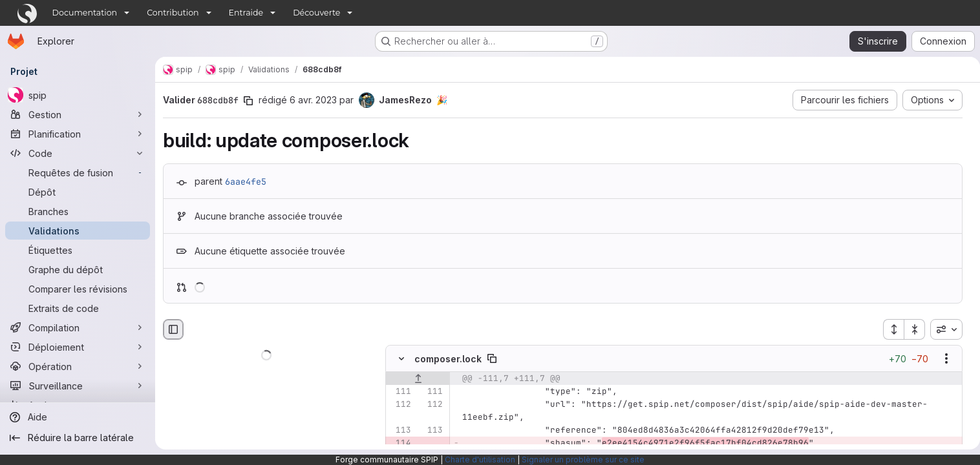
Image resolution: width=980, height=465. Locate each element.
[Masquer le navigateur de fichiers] (173, 329)
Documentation (85, 13)
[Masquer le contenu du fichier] (401, 359)
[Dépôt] (78, 192)
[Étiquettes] (78, 250)
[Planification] (78, 134)
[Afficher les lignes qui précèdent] (418, 379)
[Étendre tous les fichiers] (888, 329)
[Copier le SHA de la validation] (248, 101)
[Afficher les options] (941, 359)
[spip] (78, 95)
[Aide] (78, 417)
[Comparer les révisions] (78, 289)
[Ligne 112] (400, 405)
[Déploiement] (78, 347)
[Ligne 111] (400, 392)
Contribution (173, 13)
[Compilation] (78, 327)
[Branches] (78, 211)
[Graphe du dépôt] (78, 269)
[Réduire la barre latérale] (78, 438)
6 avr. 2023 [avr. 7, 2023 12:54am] (313, 100)
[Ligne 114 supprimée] (400, 444)
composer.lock (448, 359)
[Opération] (78, 366)
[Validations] (78, 231)
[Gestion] (78, 114)
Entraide (246, 13)
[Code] (78, 153)
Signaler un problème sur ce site (583, 460)
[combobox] (941, 329)
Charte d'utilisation (480, 460)
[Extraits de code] (78, 308)
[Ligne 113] (400, 431)
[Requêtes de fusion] (78, 172)
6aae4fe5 (246, 181)
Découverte (316, 13)
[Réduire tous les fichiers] (910, 329)
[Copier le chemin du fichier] (492, 359)
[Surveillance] (78, 386)
